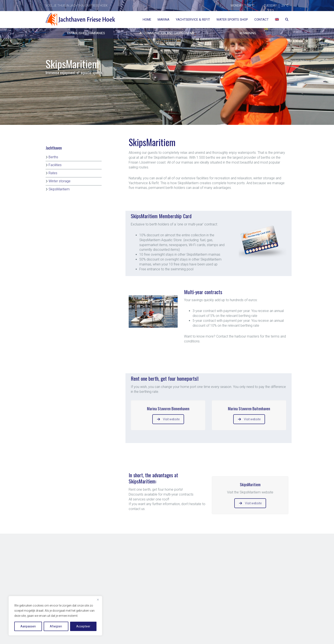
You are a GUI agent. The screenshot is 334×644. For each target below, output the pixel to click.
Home (147, 20)
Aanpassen (28, 626)
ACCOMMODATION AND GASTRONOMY (167, 33)
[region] (55, 616)
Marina (163, 20)
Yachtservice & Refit (193, 20)
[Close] (98, 600)
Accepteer (83, 626)
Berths (53, 157)
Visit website (168, 419)
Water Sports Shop (232, 20)
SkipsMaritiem (59, 189)
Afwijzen (56, 626)
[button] (190, 346)
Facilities (55, 165)
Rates (53, 173)
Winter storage (60, 181)
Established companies (86, 33)
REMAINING (248, 33)
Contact (261, 20)
